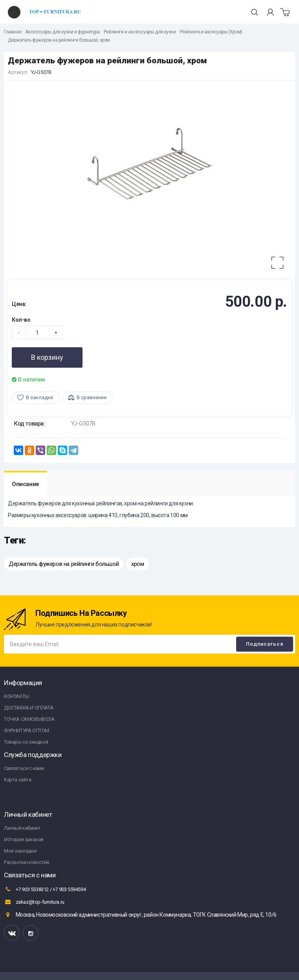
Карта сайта (18, 780)
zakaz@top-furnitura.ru (34, 902)
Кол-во (21, 320)
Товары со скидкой (26, 742)
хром (138, 564)
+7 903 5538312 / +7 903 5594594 (45, 889)
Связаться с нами (24, 768)
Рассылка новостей (26, 862)
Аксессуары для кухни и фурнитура (62, 32)
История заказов (24, 839)
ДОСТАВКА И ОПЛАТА (28, 708)
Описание (26, 484)
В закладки (39, 397)
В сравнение (92, 397)
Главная (13, 32)
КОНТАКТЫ (17, 696)
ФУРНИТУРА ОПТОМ (27, 730)
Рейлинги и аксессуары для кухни (140, 32)
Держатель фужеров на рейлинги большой (64, 564)
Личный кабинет (22, 828)
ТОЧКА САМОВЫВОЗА (29, 719)
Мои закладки (20, 851)
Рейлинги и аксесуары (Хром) (211, 32)
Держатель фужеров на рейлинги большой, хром (59, 40)
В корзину (47, 357)
